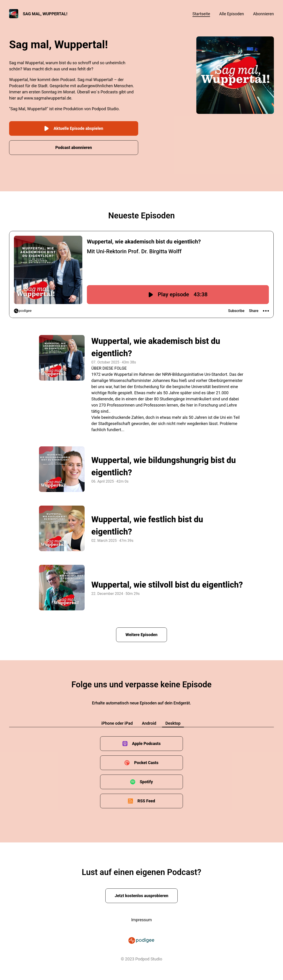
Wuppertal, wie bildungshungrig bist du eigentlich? (164, 466)
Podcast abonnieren (74, 147)
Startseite (201, 14)
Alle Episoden (231, 14)
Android (149, 723)
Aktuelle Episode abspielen (74, 128)
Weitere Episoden (141, 634)
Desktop (173, 723)
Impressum (141, 920)
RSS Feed (146, 801)
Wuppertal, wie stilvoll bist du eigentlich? (167, 585)
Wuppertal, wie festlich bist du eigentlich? (147, 525)
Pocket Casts (146, 762)
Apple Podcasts (146, 743)
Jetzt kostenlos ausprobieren (141, 895)
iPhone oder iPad (117, 723)
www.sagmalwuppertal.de (48, 98)
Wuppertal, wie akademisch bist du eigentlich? (156, 347)
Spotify (146, 782)
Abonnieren (264, 14)
